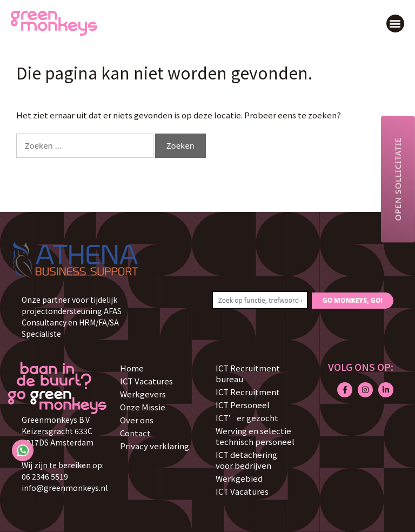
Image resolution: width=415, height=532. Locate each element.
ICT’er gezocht (247, 418)
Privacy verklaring (155, 446)
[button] (395, 24)
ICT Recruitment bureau (248, 373)
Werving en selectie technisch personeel (255, 436)
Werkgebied (239, 478)
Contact (135, 433)
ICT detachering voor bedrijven (246, 460)
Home (132, 368)
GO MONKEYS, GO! (353, 300)
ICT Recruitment (248, 392)
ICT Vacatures (146, 381)
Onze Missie (143, 407)
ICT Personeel (243, 405)
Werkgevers (143, 394)
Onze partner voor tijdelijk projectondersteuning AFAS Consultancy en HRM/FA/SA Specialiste (72, 317)
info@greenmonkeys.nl (65, 488)
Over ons (137, 420)
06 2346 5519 (45, 476)
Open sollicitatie (398, 179)
